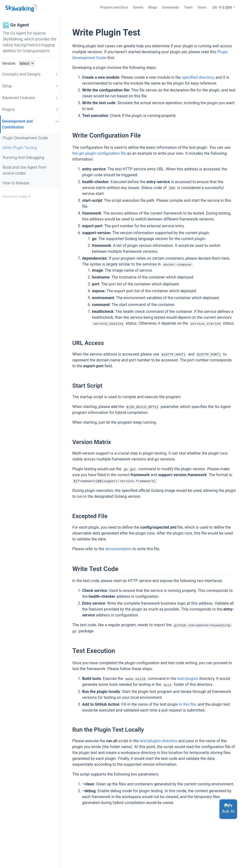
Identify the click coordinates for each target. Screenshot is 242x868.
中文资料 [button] (225, 8)
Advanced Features (30, 98)
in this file (187, 704)
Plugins (30, 110)
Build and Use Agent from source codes (25, 170)
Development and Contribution (31, 124)
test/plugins (188, 679)
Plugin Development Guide (25, 138)
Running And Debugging (23, 158)
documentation (118, 549)
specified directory (198, 77)
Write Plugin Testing (20, 148)
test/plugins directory (158, 741)
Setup (30, 86)
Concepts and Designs (30, 74)
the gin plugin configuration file (99, 153)
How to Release (16, 183)
